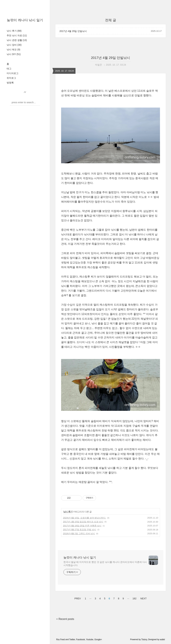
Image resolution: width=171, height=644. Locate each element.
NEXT (143, 598)
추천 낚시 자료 (17, 35)
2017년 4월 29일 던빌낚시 (73, 31)
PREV (77, 598)
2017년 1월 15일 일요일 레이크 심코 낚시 (83, 522)
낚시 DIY (14, 54)
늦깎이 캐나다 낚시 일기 (25, 20)
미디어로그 (13, 73)
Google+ (98, 639)
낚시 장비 (14, 45)
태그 (9, 69)
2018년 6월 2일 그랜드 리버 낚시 (79, 534)
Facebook (81, 639)
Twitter (72, 639)
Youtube (90, 639)
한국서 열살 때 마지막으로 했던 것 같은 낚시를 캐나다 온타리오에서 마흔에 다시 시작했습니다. (105, 564)
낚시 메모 (13, 50)
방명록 (10, 83)
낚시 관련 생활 (17, 40)
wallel (162, 639)
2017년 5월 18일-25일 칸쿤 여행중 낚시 (82, 526)
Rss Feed (61, 639)
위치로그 (11, 78)
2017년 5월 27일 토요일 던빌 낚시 (80, 530)
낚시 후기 (14, 31)
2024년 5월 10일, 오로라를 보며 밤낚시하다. (84, 518)
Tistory (144, 639)
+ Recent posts (65, 619)
